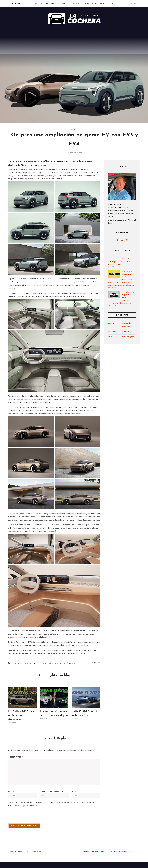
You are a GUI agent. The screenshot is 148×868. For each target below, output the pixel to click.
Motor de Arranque (95, 4)
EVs (22, 669)
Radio (112, 4)
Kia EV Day (34, 669)
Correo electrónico (52, 798)
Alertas (62, 4)
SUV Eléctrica (67, 669)
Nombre (13, 798)
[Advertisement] (74, 48)
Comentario (16, 763)
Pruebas (50, 4)
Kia (26, 669)
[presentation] (23, 823)
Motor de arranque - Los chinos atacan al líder (120, 268)
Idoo (41, 857)
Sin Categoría (128, 343)
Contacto (75, 4)
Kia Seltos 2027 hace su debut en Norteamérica (21, 721)
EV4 (17, 669)
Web (74, 798)
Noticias (37, 4)
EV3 (12, 669)
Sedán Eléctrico (50, 669)
